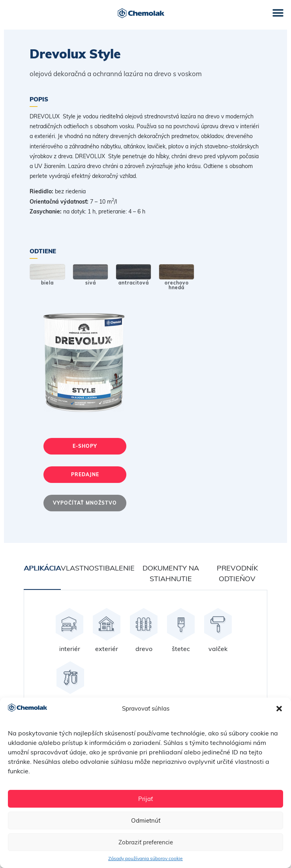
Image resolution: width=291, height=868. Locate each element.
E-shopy (85, 446)
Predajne (85, 474)
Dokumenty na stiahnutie (171, 573)
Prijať (145, 799)
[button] (279, 709)
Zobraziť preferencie (146, 842)
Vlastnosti (83, 568)
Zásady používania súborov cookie (145, 858)
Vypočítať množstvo (85, 503)
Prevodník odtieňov (237, 573)
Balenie (120, 568)
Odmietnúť (146, 820)
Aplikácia (42, 568)
